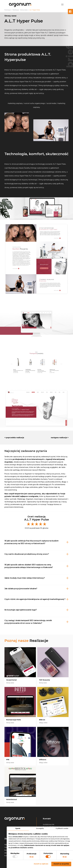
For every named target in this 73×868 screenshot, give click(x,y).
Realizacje (39, 641)
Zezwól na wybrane (41, 864)
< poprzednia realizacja (14, 438)
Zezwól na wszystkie (61, 864)
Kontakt (47, 819)
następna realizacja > (60, 438)
